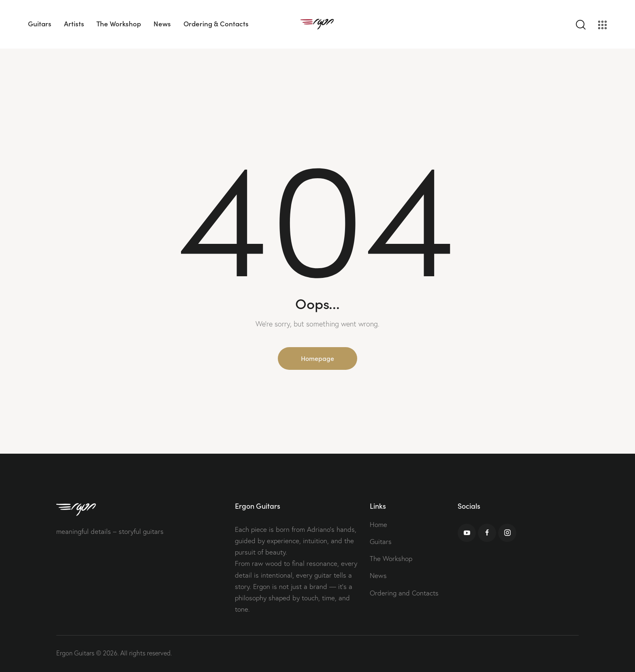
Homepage (317, 358)
